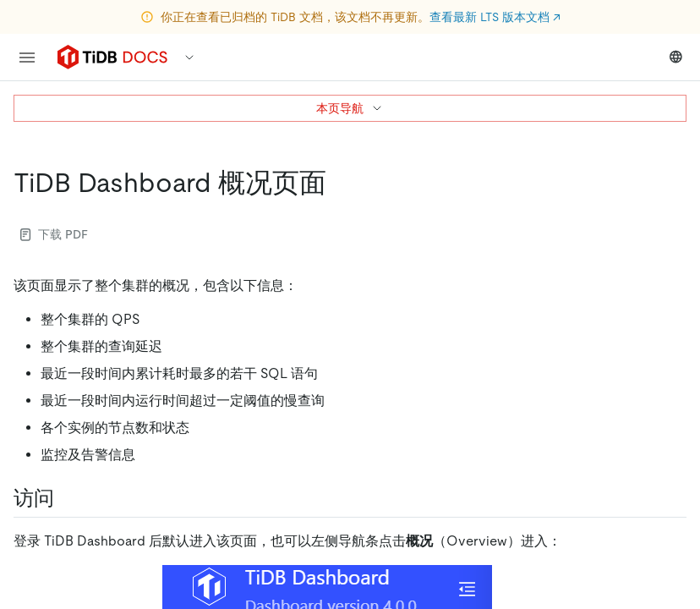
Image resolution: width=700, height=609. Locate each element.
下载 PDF (54, 234)
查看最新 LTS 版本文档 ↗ (495, 17)
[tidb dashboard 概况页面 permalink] (340, 183)
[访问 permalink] (68, 498)
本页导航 (350, 108)
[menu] (27, 58)
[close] (667, 512)
